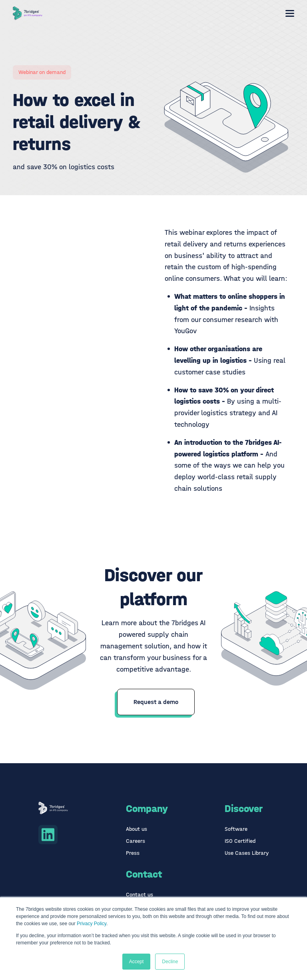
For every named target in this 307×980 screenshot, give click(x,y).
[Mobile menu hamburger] (290, 13)
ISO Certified (240, 841)
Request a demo (156, 702)
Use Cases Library (247, 853)
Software (236, 829)
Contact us (140, 895)
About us (137, 829)
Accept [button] (137, 962)
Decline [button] (170, 962)
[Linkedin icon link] (48, 835)
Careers (136, 841)
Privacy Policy (92, 924)
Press (133, 853)
